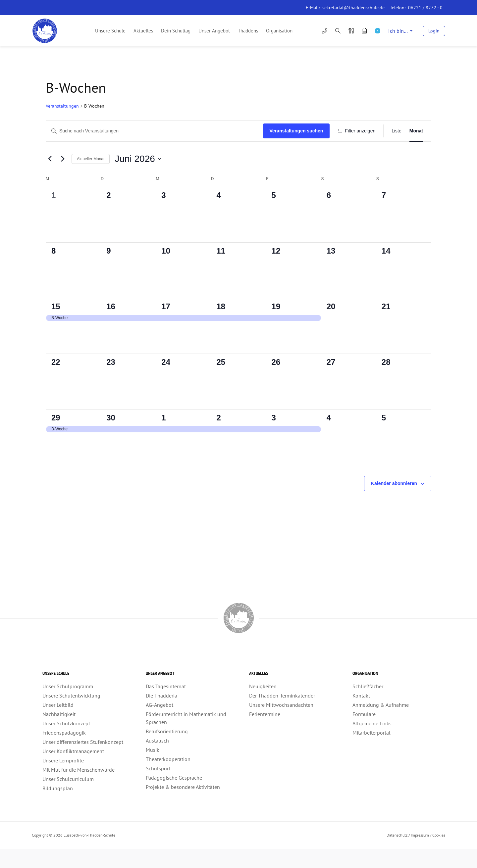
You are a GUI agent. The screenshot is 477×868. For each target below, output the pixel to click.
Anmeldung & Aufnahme (381, 724)
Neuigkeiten (263, 705)
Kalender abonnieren (394, 503)
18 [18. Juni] (221, 326)
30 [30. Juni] (111, 437)
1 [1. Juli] (163, 437)
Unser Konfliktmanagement (73, 770)
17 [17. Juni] (166, 326)
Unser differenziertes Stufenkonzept (83, 761)
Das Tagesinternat (166, 705)
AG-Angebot (159, 724)
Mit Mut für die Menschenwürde (79, 789)
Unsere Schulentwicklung (71, 715)
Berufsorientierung (167, 750)
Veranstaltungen (62, 106)
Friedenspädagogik (64, 752)
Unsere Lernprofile (63, 780)
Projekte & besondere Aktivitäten (183, 806)
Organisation (279, 31)
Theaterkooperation (168, 778)
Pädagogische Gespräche (174, 797)
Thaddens (248, 31)
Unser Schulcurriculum (68, 798)
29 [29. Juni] (56, 437)
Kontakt (361, 715)
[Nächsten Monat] (63, 178)
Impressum (420, 854)
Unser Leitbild (58, 724)
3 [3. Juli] (274, 437)
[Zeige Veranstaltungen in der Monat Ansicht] (416, 131)
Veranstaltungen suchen (294, 131)
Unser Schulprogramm (68, 705)
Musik (153, 769)
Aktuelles (143, 31)
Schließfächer (368, 705)
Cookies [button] (439, 854)
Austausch (157, 760)
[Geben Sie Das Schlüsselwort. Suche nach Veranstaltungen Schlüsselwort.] (153, 131)
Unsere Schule (110, 31)
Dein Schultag (176, 31)
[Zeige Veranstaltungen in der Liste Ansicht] (397, 131)
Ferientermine (265, 733)
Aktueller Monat (91, 178)
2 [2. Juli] (218, 437)
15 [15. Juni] (56, 326)
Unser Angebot (214, 31)
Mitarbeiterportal (371, 752)
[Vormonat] (50, 178)
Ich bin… (400, 31)
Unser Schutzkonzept (66, 743)
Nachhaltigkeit (59, 733)
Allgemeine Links (372, 743)
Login (434, 31)
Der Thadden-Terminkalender (282, 715)
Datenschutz (397, 854)
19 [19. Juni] (276, 326)
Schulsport (158, 788)
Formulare (364, 733)
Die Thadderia (161, 715)
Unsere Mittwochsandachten (281, 724)
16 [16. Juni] (111, 326)
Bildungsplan (58, 807)
